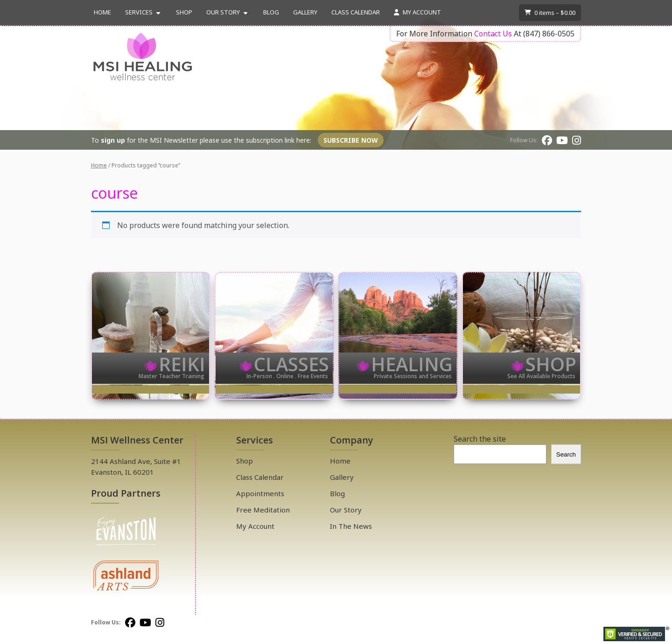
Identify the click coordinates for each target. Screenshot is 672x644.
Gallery (305, 12)
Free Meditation (263, 510)
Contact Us (493, 34)
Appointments (260, 493)
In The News (351, 526)
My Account (417, 12)
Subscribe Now (351, 140)
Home (102, 12)
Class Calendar (356, 12)
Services (139, 12)
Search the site (480, 439)
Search (566, 454)
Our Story (223, 12)
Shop (184, 12)
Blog (271, 12)
